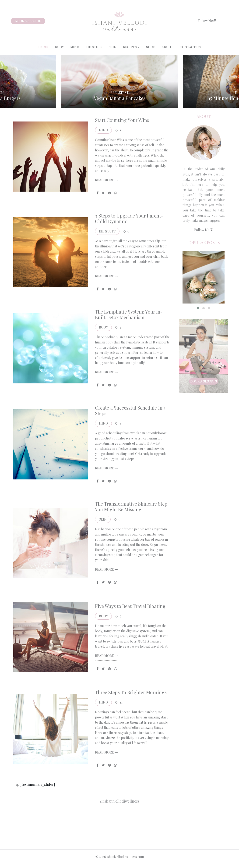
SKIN (113, 47)
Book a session (28, 21)
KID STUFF (94, 47)
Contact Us (190, 47)
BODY (59, 47)
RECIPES (130, 47)
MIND (75, 47)
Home (43, 47)
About (167, 47)
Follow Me (207, 21)
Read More (106, 180)
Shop (151, 47)
